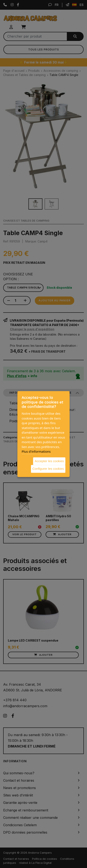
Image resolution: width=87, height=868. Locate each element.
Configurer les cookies (48, 469)
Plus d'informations (36, 451)
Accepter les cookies (49, 461)
